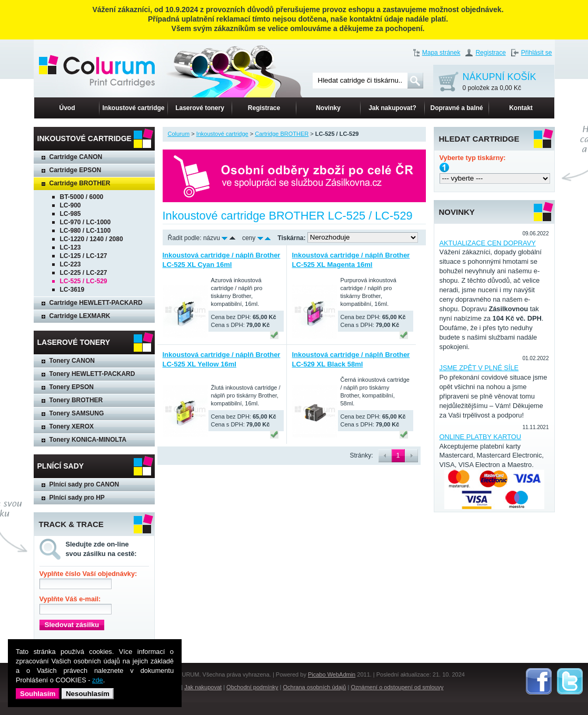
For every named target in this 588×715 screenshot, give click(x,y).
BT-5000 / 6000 (82, 197)
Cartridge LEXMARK (80, 316)
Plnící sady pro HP (77, 498)
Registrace (490, 53)
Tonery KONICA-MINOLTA (88, 440)
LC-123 (71, 247)
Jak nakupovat (203, 687)
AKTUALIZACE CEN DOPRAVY (488, 243)
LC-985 (71, 214)
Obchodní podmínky (252, 687)
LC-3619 (72, 290)
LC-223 (71, 264)
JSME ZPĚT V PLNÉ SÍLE (479, 368)
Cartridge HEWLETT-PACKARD (96, 303)
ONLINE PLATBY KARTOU (481, 437)
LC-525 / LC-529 (84, 281)
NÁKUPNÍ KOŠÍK (500, 82)
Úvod (67, 108)
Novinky (328, 108)
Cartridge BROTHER (80, 183)
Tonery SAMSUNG (77, 413)
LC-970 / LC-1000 (86, 222)
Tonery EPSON (72, 387)
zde (98, 680)
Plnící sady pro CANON (84, 484)
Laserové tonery (200, 108)
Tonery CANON (72, 361)
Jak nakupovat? (392, 108)
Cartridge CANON (76, 157)
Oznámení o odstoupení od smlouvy (397, 687)
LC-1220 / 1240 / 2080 (92, 239)
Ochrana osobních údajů (315, 687)
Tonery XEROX (72, 426)
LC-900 (71, 205)
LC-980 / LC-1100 (86, 231)
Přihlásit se (537, 53)
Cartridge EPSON (76, 170)
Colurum (179, 134)
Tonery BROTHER (76, 400)
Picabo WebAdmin (332, 674)
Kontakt (521, 108)
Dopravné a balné (456, 108)
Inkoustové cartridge (133, 108)
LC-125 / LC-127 (84, 256)
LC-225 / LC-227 (84, 273)
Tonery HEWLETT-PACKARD (92, 374)
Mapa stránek (441, 53)
